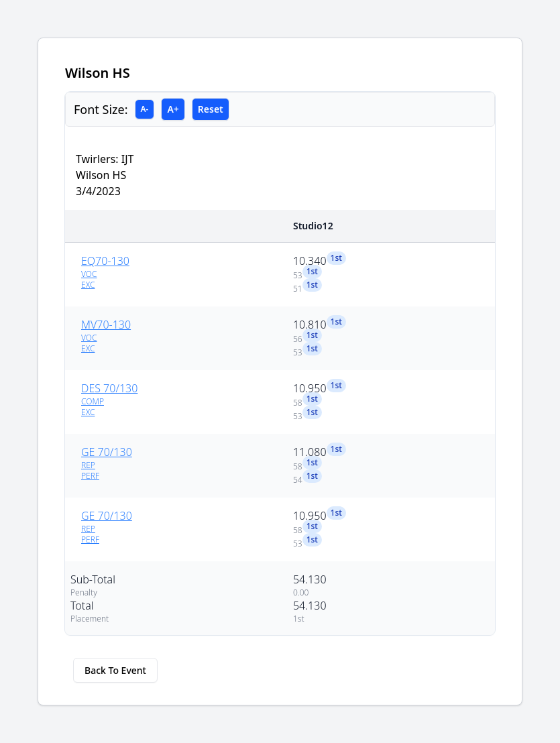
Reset (211, 109)
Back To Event (115, 670)
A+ (173, 109)
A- (145, 109)
